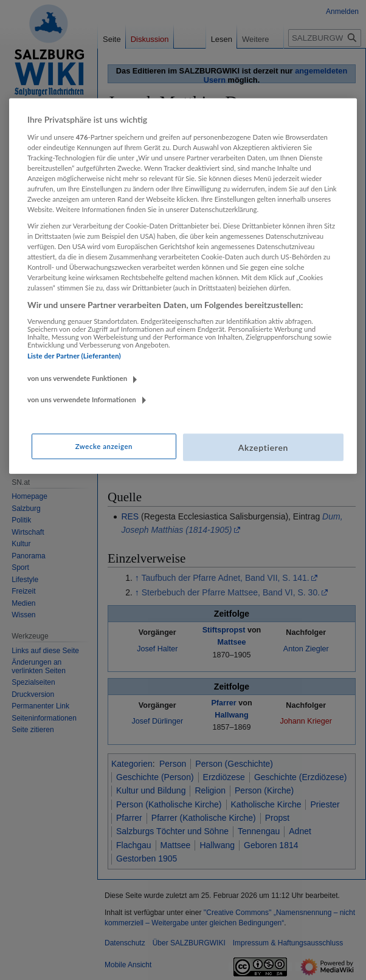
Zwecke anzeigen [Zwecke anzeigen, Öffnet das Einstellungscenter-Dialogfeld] (104, 446)
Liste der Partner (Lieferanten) (74, 356)
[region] (183, 286)
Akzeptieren (263, 447)
